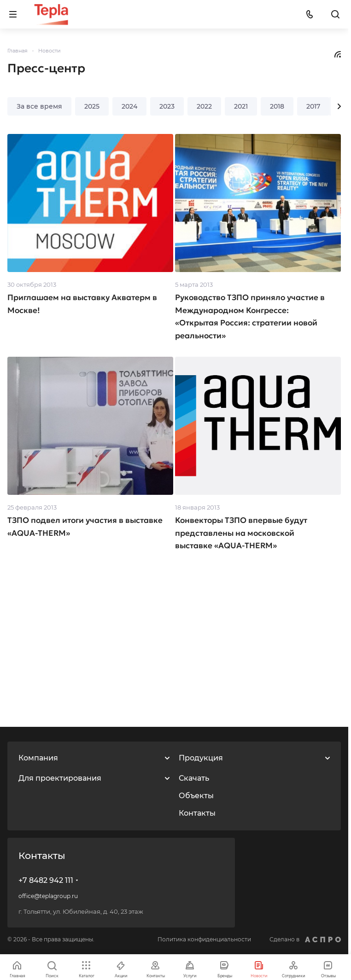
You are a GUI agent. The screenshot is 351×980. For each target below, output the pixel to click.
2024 (129, 106)
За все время (39, 106)
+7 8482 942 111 (46, 880)
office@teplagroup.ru (48, 896)
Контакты (197, 813)
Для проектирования (60, 778)
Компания (38, 758)
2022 (204, 106)
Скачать (194, 778)
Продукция (201, 758)
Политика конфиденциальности (204, 939)
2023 (167, 106)
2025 (92, 106)
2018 (277, 106)
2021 (241, 106)
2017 (313, 106)
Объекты (196, 796)
